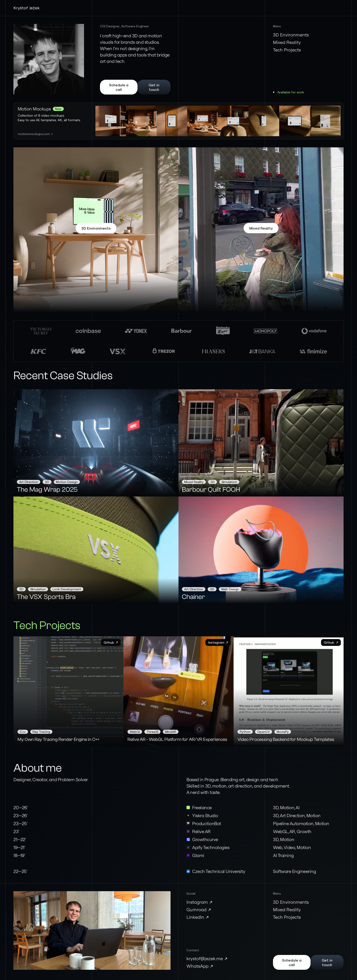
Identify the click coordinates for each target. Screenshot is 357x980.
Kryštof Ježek (27, 8)
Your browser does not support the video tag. (218, 121)
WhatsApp (198, 966)
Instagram (197, 902)
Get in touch (154, 87)
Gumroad (196, 910)
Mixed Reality (287, 42)
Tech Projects (287, 50)
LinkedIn (195, 917)
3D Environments (291, 35)
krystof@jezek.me (205, 958)
